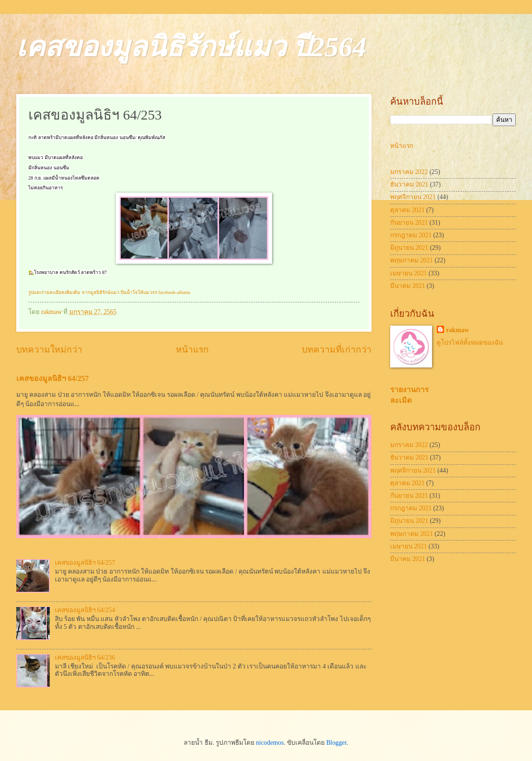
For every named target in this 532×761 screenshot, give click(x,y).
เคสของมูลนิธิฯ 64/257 (53, 378)
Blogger (336, 743)
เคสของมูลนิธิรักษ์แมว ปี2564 (191, 47)
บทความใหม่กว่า (49, 350)
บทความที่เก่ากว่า (337, 350)
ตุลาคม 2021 (407, 210)
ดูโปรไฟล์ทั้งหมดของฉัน (470, 343)
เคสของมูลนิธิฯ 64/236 (85, 658)
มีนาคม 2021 (408, 286)
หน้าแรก (192, 350)
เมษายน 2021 (409, 273)
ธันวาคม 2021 (409, 184)
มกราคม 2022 (409, 172)
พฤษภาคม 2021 (412, 260)
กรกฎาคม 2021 (411, 235)
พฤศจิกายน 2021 (413, 197)
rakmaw (457, 330)
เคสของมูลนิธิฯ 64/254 (85, 610)
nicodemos (270, 743)
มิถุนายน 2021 (409, 248)
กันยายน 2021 (409, 223)
